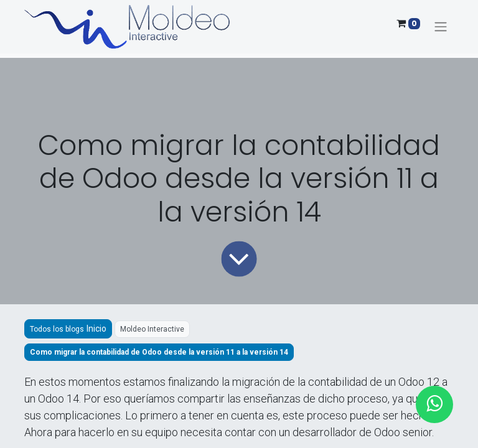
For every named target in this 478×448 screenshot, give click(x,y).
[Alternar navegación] (441, 27)
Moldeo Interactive (152, 329)
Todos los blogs (57, 329)
